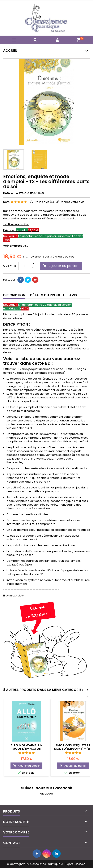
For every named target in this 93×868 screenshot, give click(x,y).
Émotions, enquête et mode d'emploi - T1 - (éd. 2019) (73, 749)
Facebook (47, 794)
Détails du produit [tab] (47, 295)
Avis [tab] (73, 295)
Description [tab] (14, 295)
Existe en (21, 230)
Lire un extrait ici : (14, 596)
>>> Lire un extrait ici (16, 224)
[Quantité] (25, 266)
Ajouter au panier (60, 266)
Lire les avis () (44, 202)
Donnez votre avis (72, 202)
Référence (10, 193)
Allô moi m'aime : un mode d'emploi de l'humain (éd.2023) (26, 749)
